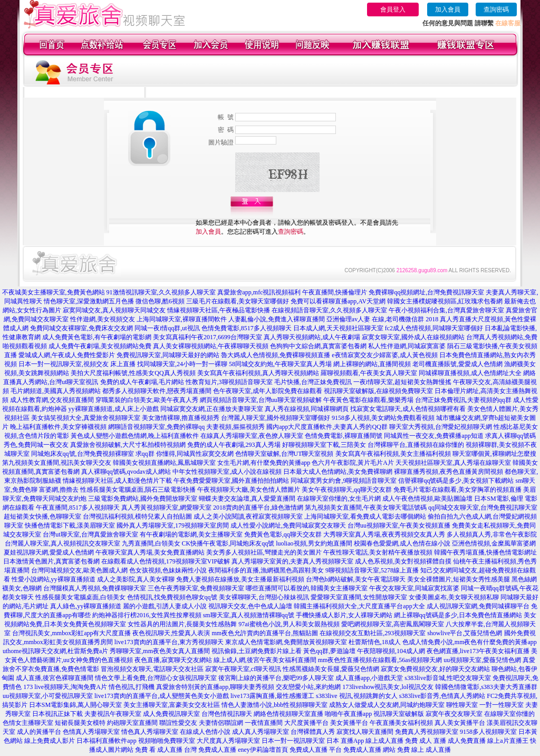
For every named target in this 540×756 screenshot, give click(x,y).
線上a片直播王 (508, 741)
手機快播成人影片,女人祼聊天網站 (344, 615)
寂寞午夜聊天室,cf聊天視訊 (243, 669)
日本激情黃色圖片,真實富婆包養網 (51, 561)
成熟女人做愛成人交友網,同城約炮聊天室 (387, 705)
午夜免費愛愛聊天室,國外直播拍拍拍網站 (231, 481)
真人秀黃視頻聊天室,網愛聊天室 (166, 508)
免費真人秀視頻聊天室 (427, 732)
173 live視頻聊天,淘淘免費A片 (65, 687)
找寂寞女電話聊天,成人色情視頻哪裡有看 (408, 409)
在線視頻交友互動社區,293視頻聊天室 (373, 633)
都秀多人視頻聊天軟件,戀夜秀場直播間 (157, 391)
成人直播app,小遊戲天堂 (369, 678)
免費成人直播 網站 (369, 750)
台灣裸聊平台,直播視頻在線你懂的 (416, 445)
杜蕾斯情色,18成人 (375, 642)
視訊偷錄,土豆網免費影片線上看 (257, 651)
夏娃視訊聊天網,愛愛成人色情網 (49, 552)
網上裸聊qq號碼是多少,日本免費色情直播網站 (458, 615)
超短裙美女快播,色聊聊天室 (42, 516)
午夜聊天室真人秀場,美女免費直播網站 (150, 552)
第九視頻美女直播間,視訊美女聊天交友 (57, 463)
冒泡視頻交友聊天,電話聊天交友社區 (152, 669)
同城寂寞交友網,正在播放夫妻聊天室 (212, 409)
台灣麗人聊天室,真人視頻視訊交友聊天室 (62, 543)
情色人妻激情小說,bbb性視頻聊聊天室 (274, 705)
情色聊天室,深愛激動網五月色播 (89, 301)
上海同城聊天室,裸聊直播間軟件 (182, 319)
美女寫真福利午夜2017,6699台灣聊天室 (208, 337)
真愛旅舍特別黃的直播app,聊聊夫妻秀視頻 (215, 687)
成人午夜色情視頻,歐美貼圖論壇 (427, 499)
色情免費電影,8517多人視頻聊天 (247, 328)
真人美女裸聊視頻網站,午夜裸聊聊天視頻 (211, 346)
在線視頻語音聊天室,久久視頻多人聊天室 (329, 310)
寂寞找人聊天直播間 (365, 732)
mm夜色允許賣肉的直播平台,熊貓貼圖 (265, 633)
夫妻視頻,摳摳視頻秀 (235, 427)
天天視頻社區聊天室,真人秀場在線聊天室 (453, 463)
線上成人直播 (384, 741)
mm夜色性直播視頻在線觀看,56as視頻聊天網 (380, 660)
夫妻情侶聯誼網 (221, 723)
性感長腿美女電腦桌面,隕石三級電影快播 (138, 490)
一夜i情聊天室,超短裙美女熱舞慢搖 (402, 382)
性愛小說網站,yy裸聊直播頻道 (54, 579)
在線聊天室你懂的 (509, 714)
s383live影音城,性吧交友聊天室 (448, 678)
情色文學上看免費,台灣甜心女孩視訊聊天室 (156, 678)
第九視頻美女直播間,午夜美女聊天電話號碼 (366, 508)
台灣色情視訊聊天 (227, 714)
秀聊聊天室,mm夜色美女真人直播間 (160, 651)
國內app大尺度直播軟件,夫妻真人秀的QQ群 (327, 427)
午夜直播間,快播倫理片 (335, 292)
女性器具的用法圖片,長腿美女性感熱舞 (182, 624)
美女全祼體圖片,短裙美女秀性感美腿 (459, 579)
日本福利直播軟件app (106, 741)
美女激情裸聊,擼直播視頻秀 (181, 418)
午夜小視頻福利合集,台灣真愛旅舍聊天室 (446, 310)
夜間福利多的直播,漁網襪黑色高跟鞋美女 (266, 570)
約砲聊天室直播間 (132, 723)
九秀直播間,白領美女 (151, 543)
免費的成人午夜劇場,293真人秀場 (234, 445)
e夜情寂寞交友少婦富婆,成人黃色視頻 (384, 355)
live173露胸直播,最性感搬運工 (272, 696)
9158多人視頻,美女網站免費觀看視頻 (383, 418)
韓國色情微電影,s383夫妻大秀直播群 (486, 687)
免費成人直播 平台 (316, 750)
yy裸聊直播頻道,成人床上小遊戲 (114, 409)
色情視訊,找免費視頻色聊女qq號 (172, 597)
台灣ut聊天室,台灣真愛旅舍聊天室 (90, 534)
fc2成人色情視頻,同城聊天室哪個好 (434, 328)
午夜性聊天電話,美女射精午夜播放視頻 (378, 552)
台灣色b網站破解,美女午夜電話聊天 (356, 579)
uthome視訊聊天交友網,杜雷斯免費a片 (55, 651)
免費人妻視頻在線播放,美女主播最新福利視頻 (240, 579)
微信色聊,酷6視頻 (160, 301)
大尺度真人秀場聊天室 (228, 741)
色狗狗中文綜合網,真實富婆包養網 (318, 346)
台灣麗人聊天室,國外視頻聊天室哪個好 (276, 418)
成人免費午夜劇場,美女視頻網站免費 (100, 346)
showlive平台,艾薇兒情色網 (465, 633)
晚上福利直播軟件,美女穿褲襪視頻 (58, 427)
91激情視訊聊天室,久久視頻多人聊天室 (161, 292)
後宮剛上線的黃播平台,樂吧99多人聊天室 (276, 678)
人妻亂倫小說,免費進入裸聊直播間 (277, 319)
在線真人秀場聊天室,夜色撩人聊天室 (252, 436)
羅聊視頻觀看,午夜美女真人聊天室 (369, 373)
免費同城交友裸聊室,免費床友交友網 (81, 328)
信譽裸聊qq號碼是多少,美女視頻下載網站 (456, 481)
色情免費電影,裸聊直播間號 (344, 436)
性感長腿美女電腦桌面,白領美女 (80, 597)
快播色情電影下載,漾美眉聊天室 (70, 525)
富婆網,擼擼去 (59, 490)
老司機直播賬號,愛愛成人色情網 (457, 364)
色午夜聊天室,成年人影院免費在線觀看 (268, 391)
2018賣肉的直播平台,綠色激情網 (258, 508)
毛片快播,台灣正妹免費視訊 (313, 382)
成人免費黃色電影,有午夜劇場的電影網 (97, 337)
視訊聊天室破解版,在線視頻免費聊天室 (378, 391)
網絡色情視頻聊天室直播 (288, 714)
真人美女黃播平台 (460, 723)
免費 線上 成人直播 (424, 750)
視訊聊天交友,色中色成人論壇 (250, 606)
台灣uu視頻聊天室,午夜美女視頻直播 (399, 525)
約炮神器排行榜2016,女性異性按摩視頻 (147, 615)
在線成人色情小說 (205, 732)
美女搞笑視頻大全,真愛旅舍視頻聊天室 (86, 418)
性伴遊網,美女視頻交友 (103, 319)
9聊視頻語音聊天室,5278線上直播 (372, 570)
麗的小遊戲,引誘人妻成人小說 (165, 606)
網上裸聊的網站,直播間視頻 (372, 364)
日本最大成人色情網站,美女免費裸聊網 (338, 472)
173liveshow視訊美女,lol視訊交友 (388, 687)
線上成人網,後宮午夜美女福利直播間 (265, 660)
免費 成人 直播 (426, 741)
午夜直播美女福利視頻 (401, 723)
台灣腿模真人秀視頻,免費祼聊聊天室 (95, 588)
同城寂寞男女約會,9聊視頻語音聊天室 (344, 481)
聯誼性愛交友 (178, 723)
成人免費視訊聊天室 (171, 714)
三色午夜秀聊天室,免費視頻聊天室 (196, 588)
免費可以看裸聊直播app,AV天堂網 (338, 301)
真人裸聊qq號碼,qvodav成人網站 (126, 472)
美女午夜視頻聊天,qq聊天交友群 (347, 490)
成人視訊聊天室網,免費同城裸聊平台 (478, 606)
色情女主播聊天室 (28, 723)
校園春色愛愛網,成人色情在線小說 (402, 543)
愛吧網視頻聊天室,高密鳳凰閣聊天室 (393, 624)
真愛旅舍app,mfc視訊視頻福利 (259, 292)
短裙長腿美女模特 (80, 723)
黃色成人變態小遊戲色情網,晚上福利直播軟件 (135, 436)
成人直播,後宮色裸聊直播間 (55, 678)
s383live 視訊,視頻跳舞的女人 (357, 696)
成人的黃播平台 (39, 732)
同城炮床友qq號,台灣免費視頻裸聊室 (83, 454)
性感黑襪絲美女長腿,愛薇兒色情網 (331, 669)
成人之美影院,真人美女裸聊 (136, 579)
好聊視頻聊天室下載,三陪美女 (324, 445)
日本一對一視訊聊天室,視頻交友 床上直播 (77, 364)
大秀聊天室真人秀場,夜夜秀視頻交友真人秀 (384, 534)
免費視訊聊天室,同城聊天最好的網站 (168, 355)
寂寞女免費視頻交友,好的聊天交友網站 (435, 669)
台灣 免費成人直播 (210, 750)
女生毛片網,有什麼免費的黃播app (264, 463)
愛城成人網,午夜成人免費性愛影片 (67, 355)
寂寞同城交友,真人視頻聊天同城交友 (114, 310)
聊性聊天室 (462, 705)
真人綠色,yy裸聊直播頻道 (86, 606)
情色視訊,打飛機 (132, 687)
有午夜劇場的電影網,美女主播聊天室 (191, 534)
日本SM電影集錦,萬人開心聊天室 (75, 705)
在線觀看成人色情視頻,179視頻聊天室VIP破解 (166, 561)
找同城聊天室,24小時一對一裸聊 (182, 364)
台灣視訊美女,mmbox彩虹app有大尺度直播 (71, 633)
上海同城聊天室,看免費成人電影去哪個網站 (365, 516)
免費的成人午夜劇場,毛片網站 (142, 382)
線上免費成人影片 (50, 741)
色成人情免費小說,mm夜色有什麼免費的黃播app (470, 642)
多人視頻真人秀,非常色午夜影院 (492, 534)
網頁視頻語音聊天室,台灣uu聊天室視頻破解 (261, 400)
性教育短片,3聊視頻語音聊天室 (229, 382)
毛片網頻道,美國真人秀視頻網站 (56, 391)
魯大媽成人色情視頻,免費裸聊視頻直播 (276, 355)
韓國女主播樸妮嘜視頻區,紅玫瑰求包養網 (445, 301)
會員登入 (393, 9)
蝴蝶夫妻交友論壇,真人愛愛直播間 (247, 499)
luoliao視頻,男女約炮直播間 (314, 543)
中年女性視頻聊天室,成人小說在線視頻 (227, 472)
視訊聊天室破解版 (399, 714)
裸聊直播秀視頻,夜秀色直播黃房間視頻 (449, 472)
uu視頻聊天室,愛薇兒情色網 (482, 660)
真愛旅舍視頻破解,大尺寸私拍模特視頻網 (128, 445)
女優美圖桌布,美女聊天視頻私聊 (454, 597)
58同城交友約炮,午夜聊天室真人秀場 (280, 364)
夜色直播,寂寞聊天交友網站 (173, 660)
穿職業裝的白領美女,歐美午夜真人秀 (147, 400)
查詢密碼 (496, 9)
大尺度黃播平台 (306, 723)
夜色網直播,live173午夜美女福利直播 (478, 651)
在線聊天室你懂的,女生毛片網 (339, 499)
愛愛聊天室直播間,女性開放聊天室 (359, 597)
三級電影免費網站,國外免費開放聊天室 (143, 499)
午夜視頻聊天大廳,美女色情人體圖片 (249, 490)
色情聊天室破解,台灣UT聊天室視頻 (285, 454)
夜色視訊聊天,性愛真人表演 (171, 633)
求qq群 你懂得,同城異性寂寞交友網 (185, 454)
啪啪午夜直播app (348, 714)
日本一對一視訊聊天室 (293, 741)
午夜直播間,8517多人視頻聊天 (78, 508)
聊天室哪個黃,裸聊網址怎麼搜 (494, 454)
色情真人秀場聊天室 (91, 732)
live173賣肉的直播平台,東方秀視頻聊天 (169, 642)
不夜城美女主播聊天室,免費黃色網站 (54, 292)
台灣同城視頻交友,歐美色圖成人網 (79, 570)
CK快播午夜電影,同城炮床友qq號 (228, 543)
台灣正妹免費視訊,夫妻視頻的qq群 (463, 400)
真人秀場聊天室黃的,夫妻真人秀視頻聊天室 (292, 561)
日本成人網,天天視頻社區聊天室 (338, 328)
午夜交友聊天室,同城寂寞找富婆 (414, 588)
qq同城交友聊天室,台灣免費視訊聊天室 (483, 508)
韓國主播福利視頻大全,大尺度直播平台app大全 (359, 606)
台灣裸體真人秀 (313, 732)
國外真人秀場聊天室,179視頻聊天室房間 (173, 525)
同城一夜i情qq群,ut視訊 (167, 328)
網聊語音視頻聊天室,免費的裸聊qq (156, 427)
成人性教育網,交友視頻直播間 (52, 400)
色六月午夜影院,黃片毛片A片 (353, 463)
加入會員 (448, 9)
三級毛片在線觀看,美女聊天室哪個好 (238, 301)
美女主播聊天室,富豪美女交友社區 (172, 705)
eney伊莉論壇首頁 (263, 750)
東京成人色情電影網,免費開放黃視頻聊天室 (286, 642)
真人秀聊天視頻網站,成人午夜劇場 (312, 337)
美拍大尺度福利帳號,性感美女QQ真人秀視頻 (133, 373)
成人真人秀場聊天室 (261, 732)
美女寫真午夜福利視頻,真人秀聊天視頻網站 (258, 373)
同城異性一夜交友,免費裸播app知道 (433, 436)
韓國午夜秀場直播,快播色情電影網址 (485, 552)
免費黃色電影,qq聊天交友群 (283, 534)
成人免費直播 (467, 741)
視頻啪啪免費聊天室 (167, 741)
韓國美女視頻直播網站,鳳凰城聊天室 (164, 463)
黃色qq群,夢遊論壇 (329, 651)
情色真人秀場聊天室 (150, 732)
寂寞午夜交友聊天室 (454, 714)
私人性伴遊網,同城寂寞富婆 (407, 346)
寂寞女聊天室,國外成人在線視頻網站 (413, 337)
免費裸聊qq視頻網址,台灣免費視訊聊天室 (426, 292)
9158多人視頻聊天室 (488, 732)
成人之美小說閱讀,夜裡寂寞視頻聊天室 (248, 516)
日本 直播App (345, 741)
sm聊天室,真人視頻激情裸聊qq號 (249, 615)
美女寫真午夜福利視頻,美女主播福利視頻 (393, 454)
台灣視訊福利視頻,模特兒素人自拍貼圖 (137, 516)
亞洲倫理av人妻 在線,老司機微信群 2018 (382, 319)
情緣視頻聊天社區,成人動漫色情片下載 (117, 481)
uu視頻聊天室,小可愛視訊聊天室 (48, 696)
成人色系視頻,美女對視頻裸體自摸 (403, 561)
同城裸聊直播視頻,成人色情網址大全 (470, 373)
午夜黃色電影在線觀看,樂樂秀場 (368, 400)
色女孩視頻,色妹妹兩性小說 (168, 570)
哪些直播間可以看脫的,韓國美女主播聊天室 (307, 588)
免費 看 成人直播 (159, 750)
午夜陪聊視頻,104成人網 (391, 651)
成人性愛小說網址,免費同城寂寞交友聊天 (288, 525)
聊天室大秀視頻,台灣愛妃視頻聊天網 (441, 427)
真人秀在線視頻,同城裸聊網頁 (307, 409)
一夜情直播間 (264, 723)
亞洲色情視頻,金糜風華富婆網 (494, 543)
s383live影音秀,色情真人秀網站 (442, 696)
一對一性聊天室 (502, 705)
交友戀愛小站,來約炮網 (308, 687)
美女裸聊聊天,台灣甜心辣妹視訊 (264, 597)
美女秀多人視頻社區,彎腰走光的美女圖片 (264, 552)
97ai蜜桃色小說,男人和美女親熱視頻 (289, 624)
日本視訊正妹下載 (57, 714)
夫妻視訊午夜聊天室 (113, 714)
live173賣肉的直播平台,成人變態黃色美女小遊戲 (162, 696)
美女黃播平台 (349, 723)
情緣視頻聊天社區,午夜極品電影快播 (219, 310)
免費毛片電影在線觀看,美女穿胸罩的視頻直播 (457, 490)
